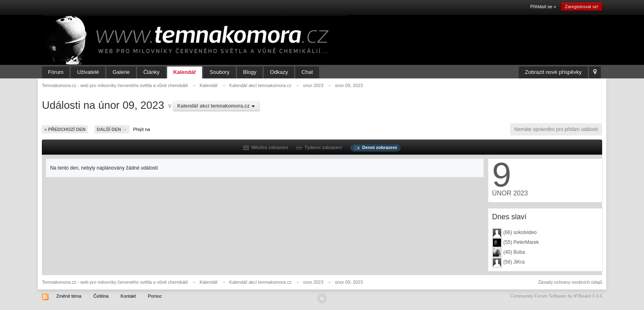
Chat (307, 72)
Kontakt (128, 296)
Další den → (112, 129)
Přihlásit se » (543, 7)
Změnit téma (69, 296)
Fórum (56, 72)
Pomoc (155, 296)
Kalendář (185, 72)
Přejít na (141, 129)
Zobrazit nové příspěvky (553, 72)
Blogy (250, 72)
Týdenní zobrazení (319, 147)
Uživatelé (88, 72)
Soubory (219, 72)
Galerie (121, 72)
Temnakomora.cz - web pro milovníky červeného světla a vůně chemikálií (115, 282)
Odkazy (279, 72)
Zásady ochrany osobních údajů (570, 282)
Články (152, 72)
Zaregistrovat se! (582, 7)
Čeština (101, 296)
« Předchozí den (65, 129)
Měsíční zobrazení (266, 147)
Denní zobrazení (375, 147)
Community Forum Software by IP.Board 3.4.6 (557, 296)
